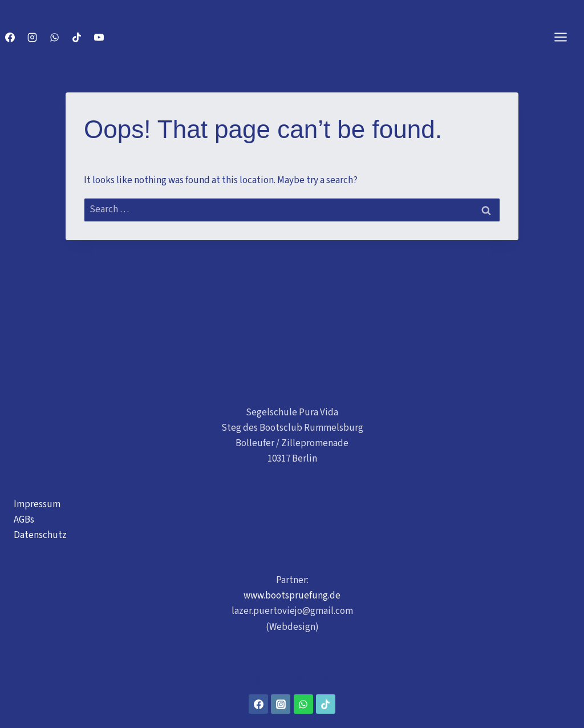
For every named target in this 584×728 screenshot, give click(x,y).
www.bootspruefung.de (292, 596)
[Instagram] (32, 37)
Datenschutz (40, 535)
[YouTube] (99, 37)
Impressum (37, 504)
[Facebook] (10, 37)
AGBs (24, 520)
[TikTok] (76, 37)
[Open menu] (566, 37)
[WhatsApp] (54, 37)
